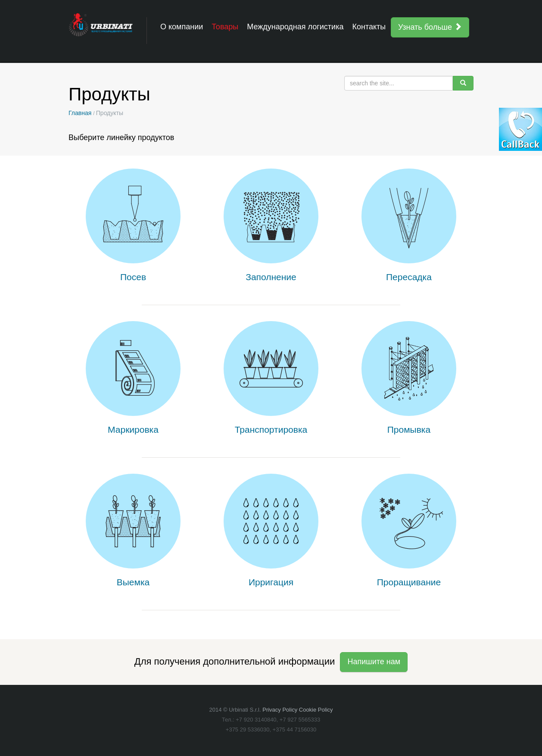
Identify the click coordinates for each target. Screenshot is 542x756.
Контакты (369, 27)
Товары (225, 27)
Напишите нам (374, 662)
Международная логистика (295, 27)
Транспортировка (271, 430)
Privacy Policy (280, 710)
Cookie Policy (316, 710)
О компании (182, 27)
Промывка (409, 430)
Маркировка (133, 430)
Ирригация (271, 582)
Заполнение (271, 277)
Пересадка (409, 277)
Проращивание (409, 582)
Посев (133, 277)
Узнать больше (430, 27)
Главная (80, 113)
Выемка (133, 582)
